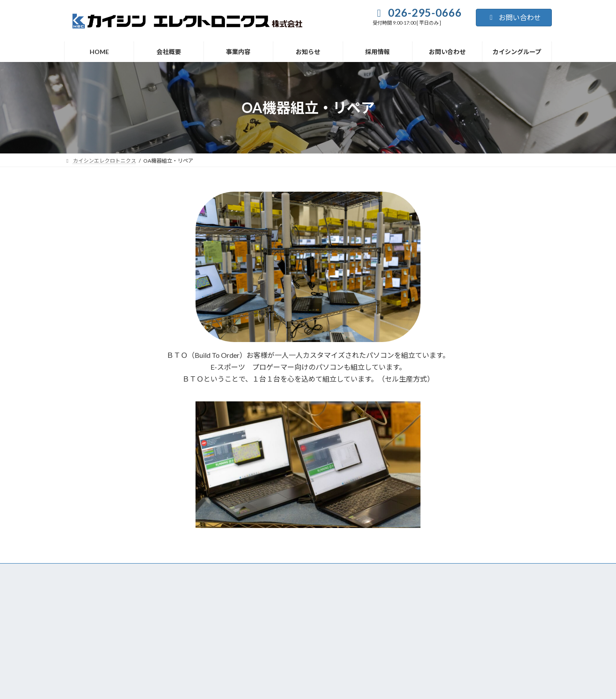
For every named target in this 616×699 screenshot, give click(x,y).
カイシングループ (426, 571)
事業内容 (252, 571)
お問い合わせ (514, 17)
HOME (178, 571)
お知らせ (290, 571)
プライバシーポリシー (91, 653)
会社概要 (214, 571)
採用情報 (328, 571)
